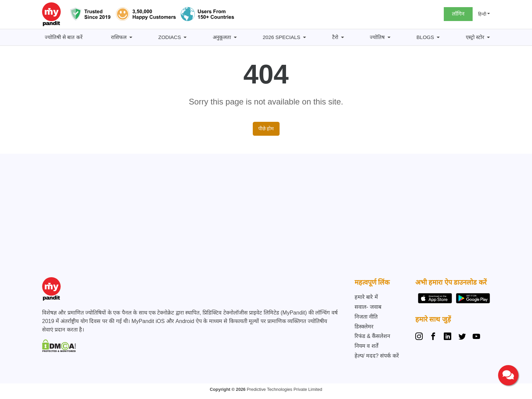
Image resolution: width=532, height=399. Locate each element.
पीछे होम (266, 129)
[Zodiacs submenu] (185, 37)
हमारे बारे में (366, 297)
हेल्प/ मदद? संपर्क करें (377, 356)
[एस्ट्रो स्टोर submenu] (488, 37)
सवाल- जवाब (368, 307)
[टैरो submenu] (343, 37)
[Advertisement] (264, 217)
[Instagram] (420, 337)
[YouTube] (476, 337)
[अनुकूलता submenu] (235, 37)
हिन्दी (482, 14)
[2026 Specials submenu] (305, 37)
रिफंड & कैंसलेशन (373, 336)
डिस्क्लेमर (364, 327)
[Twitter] (462, 337)
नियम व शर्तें (366, 346)
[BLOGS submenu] (438, 37)
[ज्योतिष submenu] (389, 37)
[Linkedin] (448, 337)
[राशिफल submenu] (131, 37)
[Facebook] (433, 337)
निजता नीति (366, 317)
